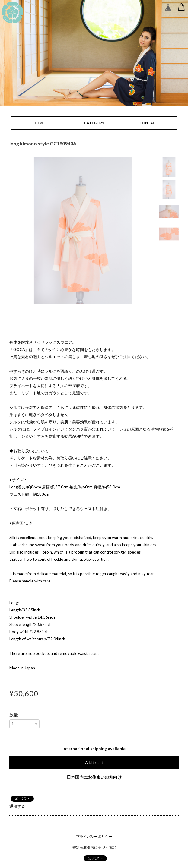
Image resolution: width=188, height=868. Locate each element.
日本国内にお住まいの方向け (94, 777)
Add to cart (94, 763)
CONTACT (149, 123)
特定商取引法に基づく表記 (94, 847)
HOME (39, 123)
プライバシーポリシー (94, 836)
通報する (17, 806)
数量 (14, 715)
